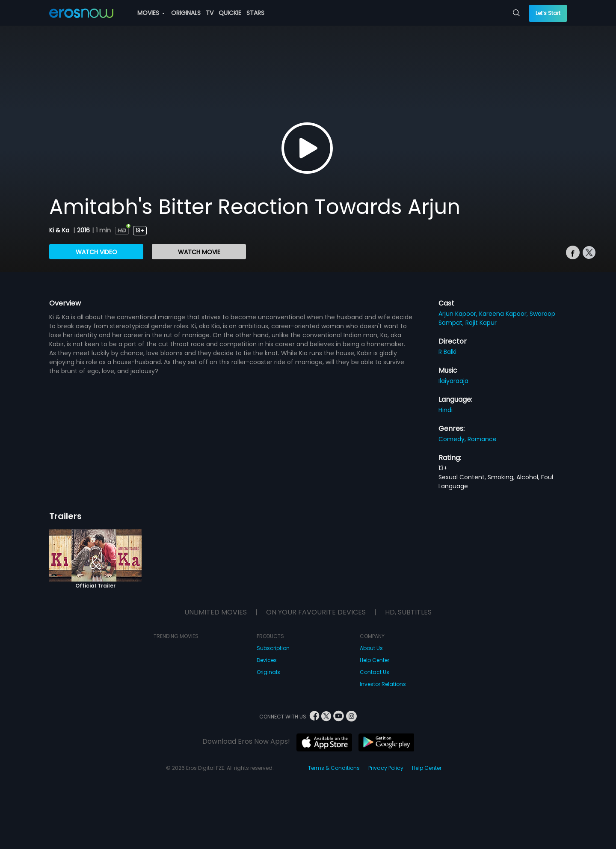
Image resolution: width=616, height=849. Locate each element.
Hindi (446, 410)
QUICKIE (230, 13)
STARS (255, 13)
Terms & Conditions (334, 768)
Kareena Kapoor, (504, 314)
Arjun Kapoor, (459, 314)
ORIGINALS (186, 13)
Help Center (375, 660)
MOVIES (151, 13)
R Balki (447, 352)
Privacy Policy (386, 768)
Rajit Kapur (481, 323)
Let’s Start (548, 13)
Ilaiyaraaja (453, 381)
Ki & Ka (60, 230)
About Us (371, 648)
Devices (267, 660)
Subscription (273, 648)
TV (210, 13)
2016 (83, 230)
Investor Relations (383, 684)
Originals (268, 672)
